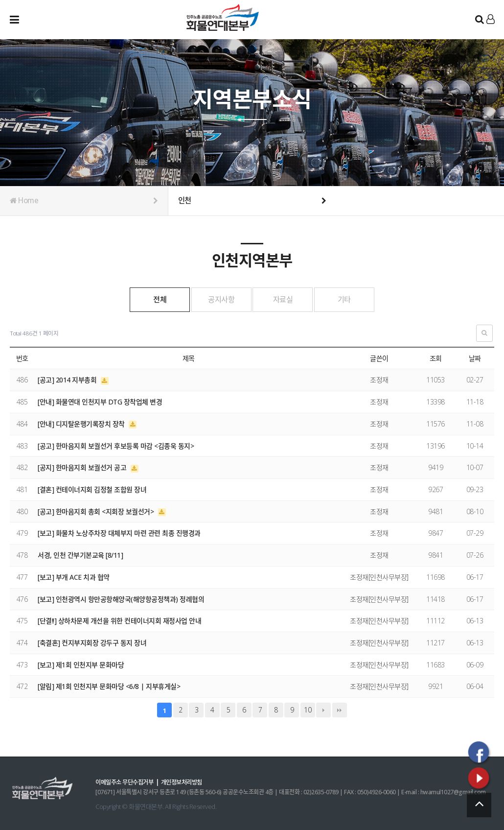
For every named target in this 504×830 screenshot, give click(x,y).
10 (308, 709)
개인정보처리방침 (189, 782)
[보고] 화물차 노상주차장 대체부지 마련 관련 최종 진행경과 (119, 533)
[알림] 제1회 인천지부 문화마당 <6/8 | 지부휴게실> (109, 686)
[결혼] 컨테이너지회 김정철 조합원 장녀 (92, 489)
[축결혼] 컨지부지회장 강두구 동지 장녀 (92, 642)
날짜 (475, 358)
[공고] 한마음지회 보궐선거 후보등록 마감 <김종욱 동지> (116, 445)
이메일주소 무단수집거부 (127, 782)
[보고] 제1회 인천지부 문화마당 (81, 664)
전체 (143, 299)
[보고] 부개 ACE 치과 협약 (74, 577)
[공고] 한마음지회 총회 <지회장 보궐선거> (97, 511)
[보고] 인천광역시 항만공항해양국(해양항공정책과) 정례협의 (121, 598)
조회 (436, 358)
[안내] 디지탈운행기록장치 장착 (82, 423)
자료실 (288, 299)
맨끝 (340, 710)
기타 (361, 299)
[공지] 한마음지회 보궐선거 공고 (83, 467)
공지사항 (216, 299)
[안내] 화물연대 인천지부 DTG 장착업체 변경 (100, 401)
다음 (323, 710)
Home (84, 201)
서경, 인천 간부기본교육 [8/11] (80, 555)
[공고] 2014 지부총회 (68, 379)
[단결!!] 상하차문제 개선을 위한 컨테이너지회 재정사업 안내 (119, 620)
